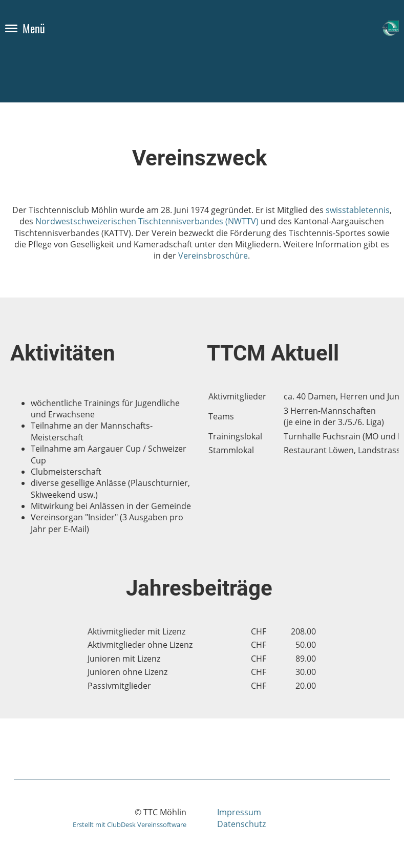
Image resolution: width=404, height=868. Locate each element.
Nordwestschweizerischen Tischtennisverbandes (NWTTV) (147, 221)
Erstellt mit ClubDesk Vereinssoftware (130, 824)
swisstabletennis (358, 210)
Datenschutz (241, 824)
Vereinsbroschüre (213, 256)
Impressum (239, 812)
